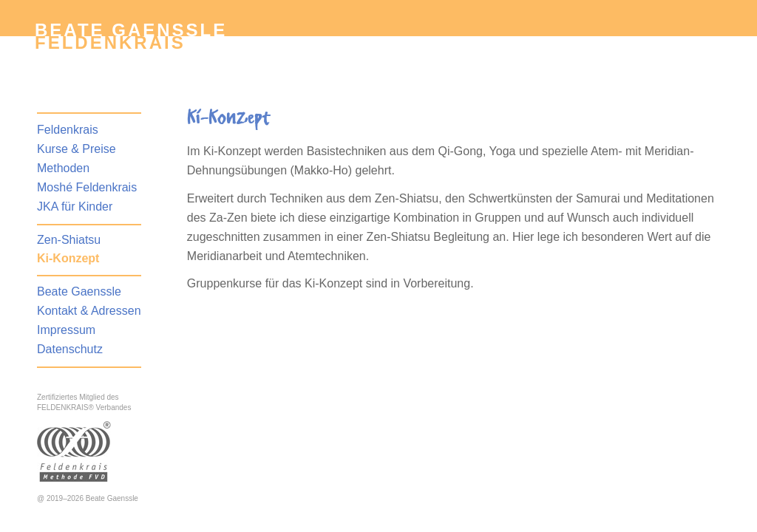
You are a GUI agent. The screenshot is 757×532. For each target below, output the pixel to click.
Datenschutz (70, 349)
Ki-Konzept (68, 258)
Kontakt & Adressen (89, 311)
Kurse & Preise (77, 149)
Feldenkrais (110, 42)
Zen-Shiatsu (69, 240)
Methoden (63, 168)
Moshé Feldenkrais (87, 187)
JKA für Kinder (75, 207)
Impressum (66, 330)
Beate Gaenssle (79, 291)
